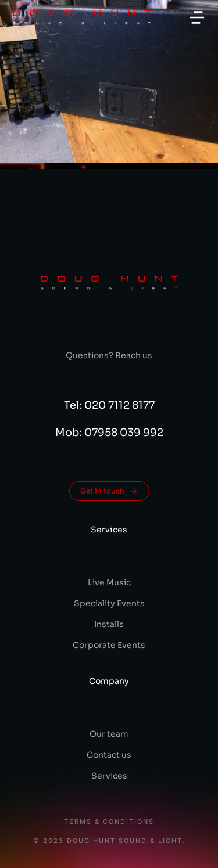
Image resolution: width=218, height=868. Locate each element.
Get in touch (109, 491)
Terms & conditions (109, 822)
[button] (197, 17)
